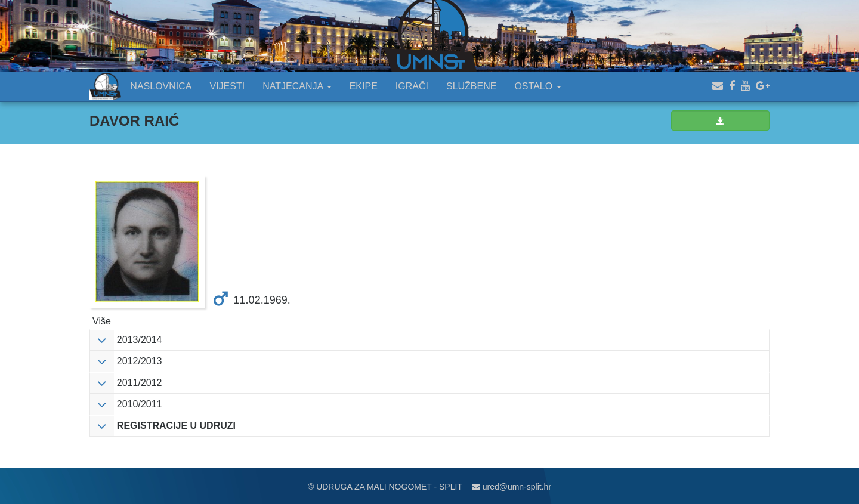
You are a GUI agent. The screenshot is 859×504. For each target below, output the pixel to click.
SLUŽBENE (471, 86)
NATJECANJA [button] (297, 86)
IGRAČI (412, 86)
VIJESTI (228, 86)
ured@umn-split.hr (512, 487)
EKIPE (364, 86)
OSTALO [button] (537, 86)
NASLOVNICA (161, 86)
